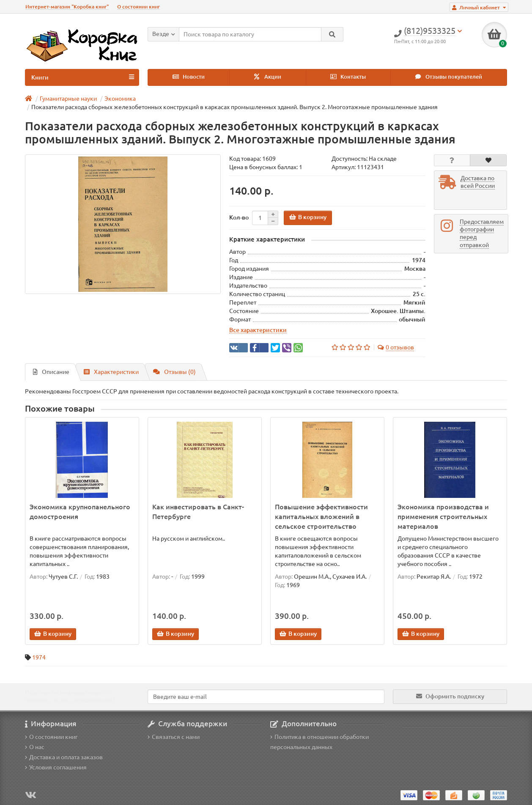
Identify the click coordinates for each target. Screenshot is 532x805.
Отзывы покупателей (449, 77)
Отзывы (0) (174, 372)
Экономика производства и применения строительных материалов (443, 517)
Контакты (348, 77)
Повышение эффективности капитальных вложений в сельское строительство (321, 517)
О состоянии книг (138, 7)
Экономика (120, 99)
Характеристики (111, 372)
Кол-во (239, 217)
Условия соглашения (56, 767)
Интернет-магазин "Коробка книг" (67, 7)
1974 (39, 657)
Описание (51, 372)
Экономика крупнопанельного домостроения (80, 512)
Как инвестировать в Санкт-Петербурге (198, 512)
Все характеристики (258, 330)
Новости (189, 77)
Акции (268, 77)
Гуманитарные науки (68, 99)
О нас (35, 747)
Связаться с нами (174, 737)
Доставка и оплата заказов (64, 757)
